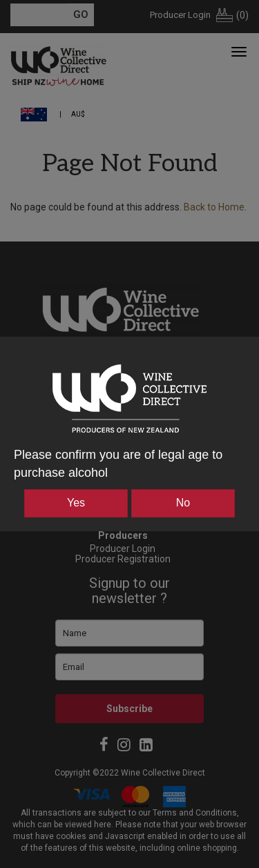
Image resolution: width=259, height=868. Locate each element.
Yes (76, 503)
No (183, 503)
